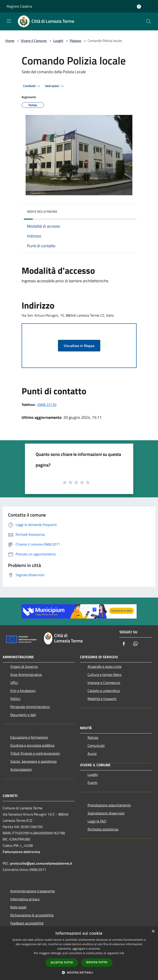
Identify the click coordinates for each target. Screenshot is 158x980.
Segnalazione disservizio (106, 813)
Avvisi (92, 754)
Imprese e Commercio (104, 683)
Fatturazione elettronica (21, 852)
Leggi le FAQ (97, 821)
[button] (79, 972)
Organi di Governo (24, 666)
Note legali (18, 907)
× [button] (153, 931)
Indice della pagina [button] (42, 211)
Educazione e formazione (29, 737)
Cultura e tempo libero (105, 675)
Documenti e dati (23, 715)
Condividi (32, 86)
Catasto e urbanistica (104, 691)
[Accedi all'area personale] (139, 7)
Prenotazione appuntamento (109, 805)
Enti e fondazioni (23, 691)
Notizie (93, 737)
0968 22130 (47, 405)
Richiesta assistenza (103, 829)
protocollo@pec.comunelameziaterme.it (41, 863)
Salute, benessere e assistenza (33, 761)
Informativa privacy (25, 899)
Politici (15, 699)
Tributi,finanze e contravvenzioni (35, 753)
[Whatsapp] (135, 644)
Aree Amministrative (26, 675)
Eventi (92, 783)
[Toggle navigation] (9, 21)
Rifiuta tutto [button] (97, 962)
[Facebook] (124, 644)
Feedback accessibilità (27, 923)
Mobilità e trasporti (102, 699)
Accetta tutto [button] (62, 962)
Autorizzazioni (21, 769)
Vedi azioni (55, 86)
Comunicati (96, 745)
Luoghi (58, 41)
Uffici (14, 683)
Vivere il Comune (34, 41)
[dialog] (79, 953)
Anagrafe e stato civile (105, 666)
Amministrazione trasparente (33, 891)
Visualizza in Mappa (79, 346)
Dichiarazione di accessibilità (32, 915)
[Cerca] (149, 21)
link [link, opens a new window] (122, 953)
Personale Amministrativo (30, 707)
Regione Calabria (19, 6)
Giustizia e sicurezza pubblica (32, 745)
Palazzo (75, 41)
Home (10, 41)
